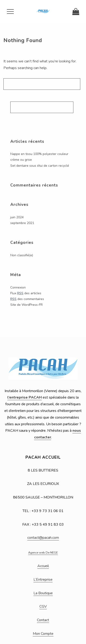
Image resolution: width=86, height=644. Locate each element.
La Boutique (43, 593)
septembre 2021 (22, 223)
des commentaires (27, 299)
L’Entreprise (43, 580)
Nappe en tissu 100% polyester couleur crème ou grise (39, 157)
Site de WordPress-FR (26, 305)
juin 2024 (17, 217)
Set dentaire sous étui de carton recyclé (40, 166)
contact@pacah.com (43, 538)
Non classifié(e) (22, 255)
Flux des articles (26, 293)
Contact (43, 620)
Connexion (18, 287)
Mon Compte (43, 634)
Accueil (43, 566)
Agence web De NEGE (43, 553)
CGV (43, 606)
